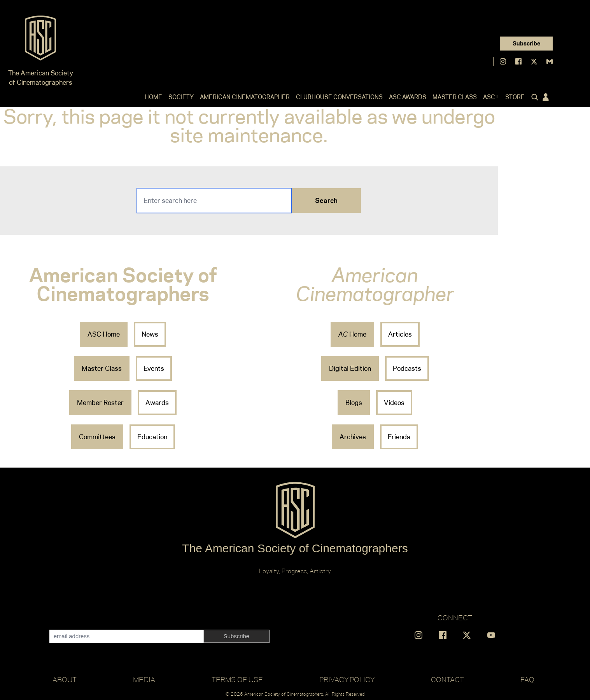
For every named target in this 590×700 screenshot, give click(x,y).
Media (144, 679)
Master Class (455, 97)
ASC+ (491, 97)
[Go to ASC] (40, 40)
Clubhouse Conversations (339, 97)
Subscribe (526, 43)
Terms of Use (237, 679)
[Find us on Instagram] (503, 61)
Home (153, 97)
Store (515, 97)
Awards (157, 403)
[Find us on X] (534, 61)
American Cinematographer (245, 97)
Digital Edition (350, 368)
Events (154, 368)
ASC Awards (408, 97)
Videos (394, 403)
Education (152, 437)
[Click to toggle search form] (533, 97)
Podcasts (407, 368)
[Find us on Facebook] (518, 61)
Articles (400, 334)
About (65, 679)
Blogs (354, 403)
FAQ (527, 679)
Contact (447, 679)
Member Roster (100, 403)
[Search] (214, 201)
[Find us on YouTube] (491, 635)
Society (181, 97)
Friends (399, 437)
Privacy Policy (347, 679)
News (150, 334)
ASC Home (104, 334)
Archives (353, 437)
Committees (97, 437)
